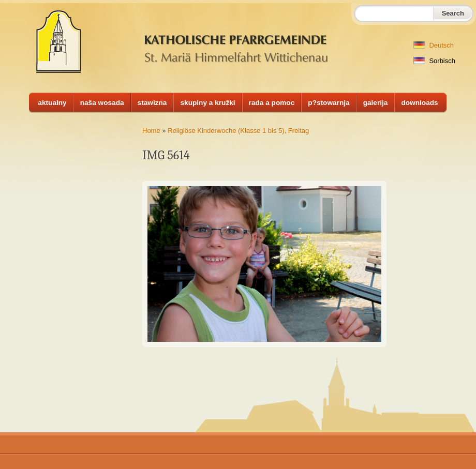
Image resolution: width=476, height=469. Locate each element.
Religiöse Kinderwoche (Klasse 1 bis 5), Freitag (238, 131)
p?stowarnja (329, 103)
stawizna (152, 103)
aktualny (52, 103)
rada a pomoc (272, 103)
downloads (419, 103)
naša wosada (102, 103)
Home (151, 131)
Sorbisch (434, 61)
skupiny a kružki (207, 103)
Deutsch (434, 45)
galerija (376, 103)
